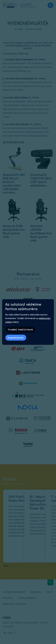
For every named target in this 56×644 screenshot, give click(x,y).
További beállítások (20, 330)
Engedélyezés (16, 338)
